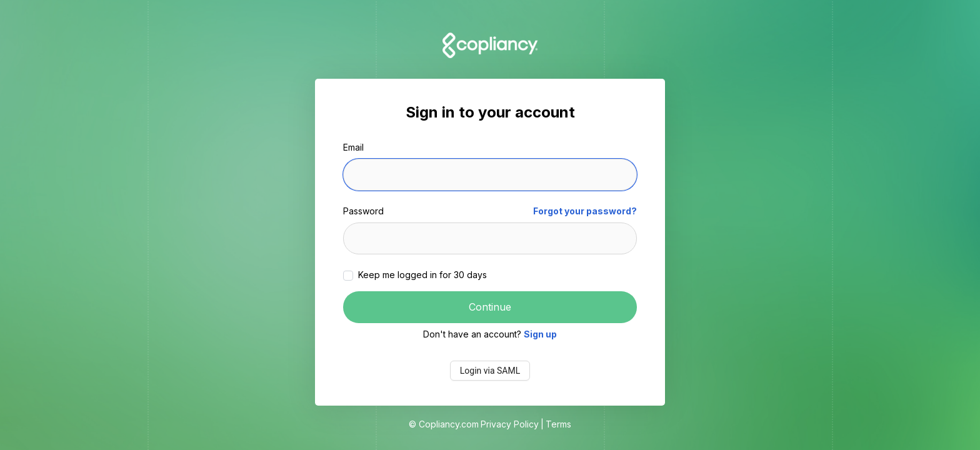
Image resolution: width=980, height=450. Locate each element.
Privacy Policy (510, 424)
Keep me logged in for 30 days (421, 275)
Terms (558, 424)
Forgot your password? (585, 211)
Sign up (540, 334)
